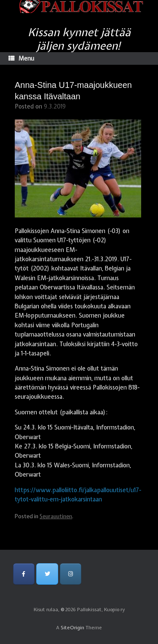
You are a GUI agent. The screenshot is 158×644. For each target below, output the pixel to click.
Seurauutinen (56, 516)
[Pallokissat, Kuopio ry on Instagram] (71, 574)
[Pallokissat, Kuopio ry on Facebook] (24, 574)
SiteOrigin (72, 628)
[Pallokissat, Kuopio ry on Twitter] (47, 574)
